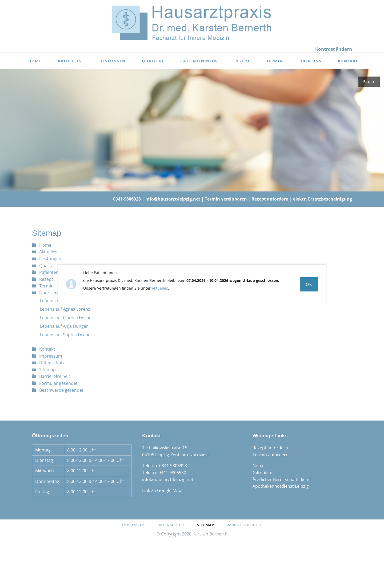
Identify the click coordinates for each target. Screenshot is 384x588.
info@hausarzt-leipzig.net (173, 199)
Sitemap (47, 370)
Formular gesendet (58, 383)
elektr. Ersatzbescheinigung (323, 199)
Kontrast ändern (334, 49)
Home (45, 245)
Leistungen (50, 259)
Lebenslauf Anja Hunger (64, 326)
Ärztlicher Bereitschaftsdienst (282, 479)
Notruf (259, 466)
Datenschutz (52, 363)
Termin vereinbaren (226, 199)
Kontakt (47, 349)
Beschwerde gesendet (61, 390)
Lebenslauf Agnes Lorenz (65, 309)
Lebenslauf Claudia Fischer (67, 318)
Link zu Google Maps (163, 490)
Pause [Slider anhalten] (369, 81)
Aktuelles (160, 288)
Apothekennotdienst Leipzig (281, 486)
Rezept (46, 279)
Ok (309, 284)
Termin (46, 286)
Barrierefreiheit (55, 376)
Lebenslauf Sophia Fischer (66, 335)
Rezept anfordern (270, 199)
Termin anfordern (271, 455)
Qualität (47, 266)
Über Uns (49, 293)
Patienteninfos (54, 272)
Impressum (51, 356)
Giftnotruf (263, 473)
